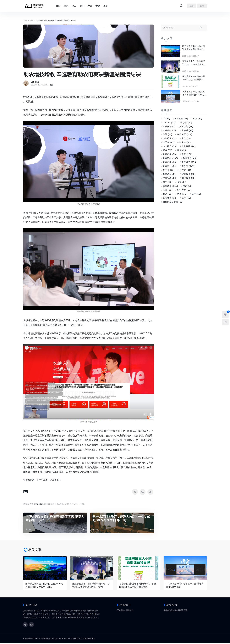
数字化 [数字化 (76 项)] (169, 170)
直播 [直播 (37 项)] (182, 182)
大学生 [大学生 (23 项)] (169, 142)
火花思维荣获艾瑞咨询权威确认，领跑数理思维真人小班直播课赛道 (194, 78)
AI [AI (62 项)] (166, 119)
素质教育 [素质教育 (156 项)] (170, 186)
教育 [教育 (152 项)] (187, 154)
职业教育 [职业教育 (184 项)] (185, 190)
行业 (74, 6)
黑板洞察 (46, 639)
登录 (202, 6)
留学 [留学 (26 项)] (168, 182)
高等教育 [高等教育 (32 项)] (170, 198)
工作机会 (121, 611)
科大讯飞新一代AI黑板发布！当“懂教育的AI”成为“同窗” (194, 93)
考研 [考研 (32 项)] (168, 190)
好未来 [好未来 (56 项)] (185, 142)
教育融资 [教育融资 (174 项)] (189, 162)
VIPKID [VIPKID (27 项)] (169, 122)
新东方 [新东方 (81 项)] (185, 170)
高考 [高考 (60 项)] (186, 198)
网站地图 (53, 639)
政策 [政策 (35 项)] (182, 150)
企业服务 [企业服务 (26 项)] (170, 130)
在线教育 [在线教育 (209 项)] (185, 134)
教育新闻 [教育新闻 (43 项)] (190, 158)
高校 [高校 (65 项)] (196, 194)
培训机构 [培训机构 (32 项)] (170, 138)
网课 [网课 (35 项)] (188, 186)
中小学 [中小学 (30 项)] (186, 122)
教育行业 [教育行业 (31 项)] (170, 166)
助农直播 (43, 480)
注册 (192, 6)
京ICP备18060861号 (65, 639)
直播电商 (56, 480)
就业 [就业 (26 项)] (168, 150)
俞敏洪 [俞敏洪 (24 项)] (187, 130)
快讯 (66, 6)
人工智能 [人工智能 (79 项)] (186, 126)
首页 (58, 6)
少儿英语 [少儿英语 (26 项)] (188, 146)
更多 (106, 6)
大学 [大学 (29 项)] (186, 138)
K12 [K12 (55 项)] (198, 119)
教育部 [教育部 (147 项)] (188, 166)
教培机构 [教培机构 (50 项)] (170, 154)
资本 (82, 6)
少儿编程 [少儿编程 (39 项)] (170, 146)
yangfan (35, 82)
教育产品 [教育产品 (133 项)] (170, 158)
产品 (90, 6)
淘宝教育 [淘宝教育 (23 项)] (188, 178)
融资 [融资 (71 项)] (182, 194)
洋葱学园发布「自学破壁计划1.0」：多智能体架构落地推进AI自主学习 (194, 63)
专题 (98, 6)
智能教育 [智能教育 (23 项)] (188, 174)
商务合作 (130, 611)
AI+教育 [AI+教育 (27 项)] (182, 119)
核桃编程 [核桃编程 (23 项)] (170, 178)
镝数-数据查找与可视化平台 (176, 611)
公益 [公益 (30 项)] (168, 134)
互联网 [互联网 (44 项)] (169, 126)
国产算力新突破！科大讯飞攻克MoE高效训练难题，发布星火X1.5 (194, 48)
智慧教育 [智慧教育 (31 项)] (170, 174)
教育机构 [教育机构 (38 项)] (170, 162)
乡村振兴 (30, 480)
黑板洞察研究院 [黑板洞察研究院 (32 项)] (173, 202)
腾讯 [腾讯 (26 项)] (168, 194)
